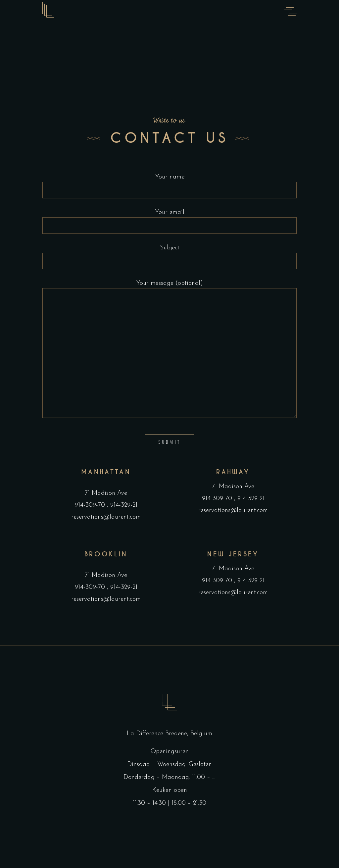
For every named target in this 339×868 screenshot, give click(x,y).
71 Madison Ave (106, 493)
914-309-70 (91, 505)
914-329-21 (123, 505)
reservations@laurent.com (106, 517)
